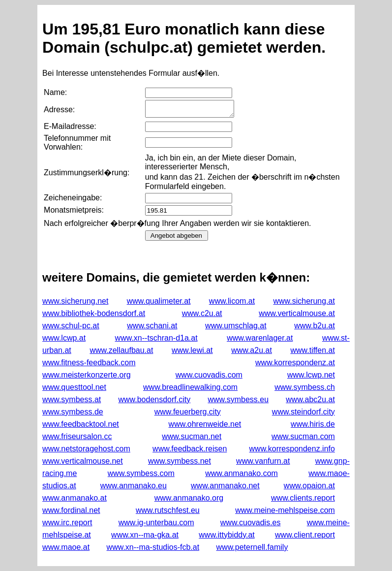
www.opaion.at (309, 486)
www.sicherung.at (304, 301)
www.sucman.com (303, 436)
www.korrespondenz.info (292, 449)
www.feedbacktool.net (81, 424)
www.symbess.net (180, 461)
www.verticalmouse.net (83, 461)
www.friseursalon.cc (77, 436)
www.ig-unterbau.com (156, 523)
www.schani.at (152, 326)
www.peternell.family (252, 547)
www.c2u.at (202, 313)
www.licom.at (232, 301)
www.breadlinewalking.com (190, 387)
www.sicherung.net (75, 301)
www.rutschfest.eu (168, 510)
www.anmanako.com (241, 473)
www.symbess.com (141, 473)
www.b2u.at (315, 326)
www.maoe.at (66, 547)
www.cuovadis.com (209, 375)
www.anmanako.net (225, 486)
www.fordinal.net (71, 510)
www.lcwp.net (311, 375)
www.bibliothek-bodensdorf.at (94, 313)
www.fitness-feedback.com (89, 363)
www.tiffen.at (312, 350)
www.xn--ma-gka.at (145, 535)
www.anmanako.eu (134, 486)
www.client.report (305, 535)
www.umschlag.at (236, 326)
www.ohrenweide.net (205, 424)
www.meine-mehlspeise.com (285, 510)
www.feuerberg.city (188, 412)
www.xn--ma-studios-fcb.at (153, 547)
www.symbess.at (72, 399)
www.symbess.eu (238, 399)
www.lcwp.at (64, 338)
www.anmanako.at (75, 498)
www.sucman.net (192, 436)
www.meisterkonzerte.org (87, 375)
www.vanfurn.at (263, 461)
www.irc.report (67, 523)
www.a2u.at (252, 350)
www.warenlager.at (260, 338)
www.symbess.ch (305, 387)
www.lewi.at (192, 350)
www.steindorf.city (303, 412)
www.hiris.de (313, 424)
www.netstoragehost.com (86, 449)
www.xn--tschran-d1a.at (156, 338)
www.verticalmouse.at (297, 313)
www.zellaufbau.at (121, 350)
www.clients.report (303, 498)
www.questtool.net (74, 387)
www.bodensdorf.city (154, 399)
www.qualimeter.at (159, 301)
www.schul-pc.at (71, 326)
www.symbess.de (73, 412)
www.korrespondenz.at (295, 363)
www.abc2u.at (310, 399)
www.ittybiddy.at (227, 535)
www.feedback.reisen (190, 449)
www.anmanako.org (189, 498)
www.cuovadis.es (251, 523)
